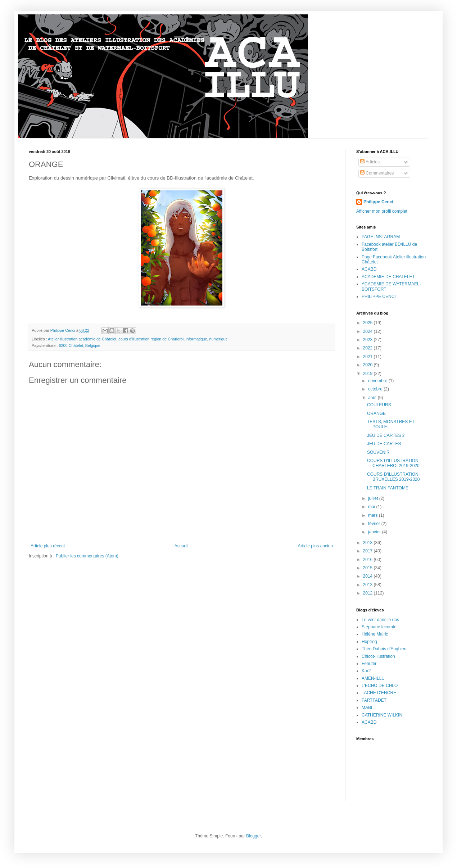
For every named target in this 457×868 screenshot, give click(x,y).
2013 (368, 585)
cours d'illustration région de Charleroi (151, 339)
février (375, 524)
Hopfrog (369, 642)
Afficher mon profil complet (382, 211)
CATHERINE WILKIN (382, 715)
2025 (368, 323)
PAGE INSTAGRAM (381, 237)
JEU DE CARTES (384, 444)
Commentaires (377, 173)
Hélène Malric (375, 634)
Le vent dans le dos (380, 620)
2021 (368, 357)
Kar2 (366, 671)
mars (374, 515)
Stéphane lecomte (379, 627)
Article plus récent (48, 546)
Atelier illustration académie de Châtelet (82, 339)
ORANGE (376, 413)
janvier (375, 532)
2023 (368, 340)
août (373, 398)
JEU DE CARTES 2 (386, 435)
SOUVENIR (378, 452)
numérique (219, 339)
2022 (368, 348)
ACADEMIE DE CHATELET (388, 277)
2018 (368, 543)
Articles (370, 162)
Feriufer (369, 664)
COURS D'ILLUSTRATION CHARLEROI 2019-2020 (393, 463)
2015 (368, 568)
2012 (368, 593)
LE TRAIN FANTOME (388, 488)
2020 (368, 365)
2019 (368, 374)
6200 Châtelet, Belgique (80, 345)
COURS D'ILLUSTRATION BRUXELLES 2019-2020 (393, 477)
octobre (376, 389)
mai (372, 507)
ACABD (369, 269)
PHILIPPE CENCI (379, 297)
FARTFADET (374, 700)
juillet (374, 498)
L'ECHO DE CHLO (380, 686)
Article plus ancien (315, 546)
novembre (378, 381)
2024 (368, 331)
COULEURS (379, 405)
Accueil (182, 546)
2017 (368, 551)
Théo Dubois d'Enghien (384, 649)
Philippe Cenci (378, 202)
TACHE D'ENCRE (379, 693)
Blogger (254, 836)
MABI (367, 707)
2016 (368, 560)
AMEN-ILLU (373, 678)
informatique (196, 339)
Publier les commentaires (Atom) (87, 556)
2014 (368, 576)
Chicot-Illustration (378, 656)
